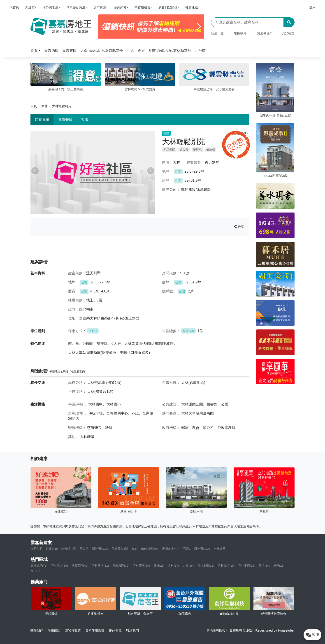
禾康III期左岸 (171, 549)
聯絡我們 (132, 630)
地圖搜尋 (240, 33)
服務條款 (54, 630)
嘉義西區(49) (80, 566)
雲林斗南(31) (100, 566)
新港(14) (264, 566)
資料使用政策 (95, 630)
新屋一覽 (217, 33)
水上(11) (36, 571)
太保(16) (188, 566)
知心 (135, 549)
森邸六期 (36, 549)
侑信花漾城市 (150, 549)
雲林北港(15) (226, 566)
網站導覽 (115, 630)
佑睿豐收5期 (120, 549)
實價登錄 (65, 119)
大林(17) (173, 566)
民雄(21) (159, 566)
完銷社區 (288, 33)
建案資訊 (42, 119)
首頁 (34, 106)
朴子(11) (279, 566)
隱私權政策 (73, 630)
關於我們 (37, 630)
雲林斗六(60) (59, 566)
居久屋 (84, 549)
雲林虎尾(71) (39, 566)
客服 (85, 119)
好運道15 (52, 549)
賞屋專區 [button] (263, 33)
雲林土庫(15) (206, 566)
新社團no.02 (100, 549)
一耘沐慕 (220, 549)
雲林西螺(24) (141, 566)
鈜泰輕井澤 (69, 549)
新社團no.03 (202, 549)
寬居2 (187, 549)
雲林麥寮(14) (247, 566)
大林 (44, 106)
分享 (239, 227)
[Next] (199, 27)
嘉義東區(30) (121, 566)
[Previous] (103, 27)
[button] (37, 51)
